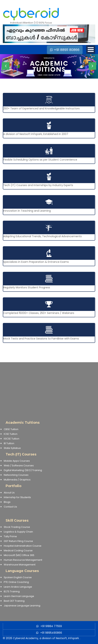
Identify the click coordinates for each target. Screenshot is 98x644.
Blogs (7, 502)
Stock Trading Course (17, 527)
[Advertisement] (49, 389)
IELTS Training (12, 591)
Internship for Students (17, 497)
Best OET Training (14, 601)
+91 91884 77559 (51, 626)
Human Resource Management (23, 560)
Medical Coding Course (18, 550)
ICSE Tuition (11, 434)
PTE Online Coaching (16, 582)
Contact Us (10, 507)
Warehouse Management (20, 565)
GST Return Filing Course (18, 541)
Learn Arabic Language (18, 587)
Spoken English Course (18, 577)
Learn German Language (19, 596)
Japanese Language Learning (22, 606)
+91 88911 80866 (65, 50)
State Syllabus (12, 448)
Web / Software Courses (19, 466)
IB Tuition (9, 443)
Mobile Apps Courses (17, 461)
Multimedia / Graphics (17, 480)
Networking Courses (16, 475)
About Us (9, 493)
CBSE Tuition (11, 429)
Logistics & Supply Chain (18, 532)
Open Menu (91, 50)
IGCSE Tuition (12, 439)
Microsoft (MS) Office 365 (19, 555)
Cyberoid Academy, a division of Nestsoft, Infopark (46, 638)
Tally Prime (10, 536)
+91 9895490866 (51, 633)
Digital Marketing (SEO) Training (23, 470)
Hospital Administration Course (23, 546)
